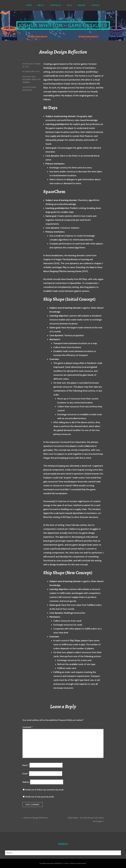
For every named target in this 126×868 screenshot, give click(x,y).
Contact (96, 5)
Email (25, 774)
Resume (82, 5)
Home (29, 5)
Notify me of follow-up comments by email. (45, 790)
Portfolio (55, 5)
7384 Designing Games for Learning (31, 79)
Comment (28, 727)
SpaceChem (27, 90)
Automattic (82, 863)
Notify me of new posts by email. (40, 797)
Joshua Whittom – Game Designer (63, 25)
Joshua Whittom (32, 72)
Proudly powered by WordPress (51, 863)
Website (26, 782)
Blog (69, 5)
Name (26, 765)
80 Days (33, 87)
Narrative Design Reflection (36, 818)
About (41, 5)
